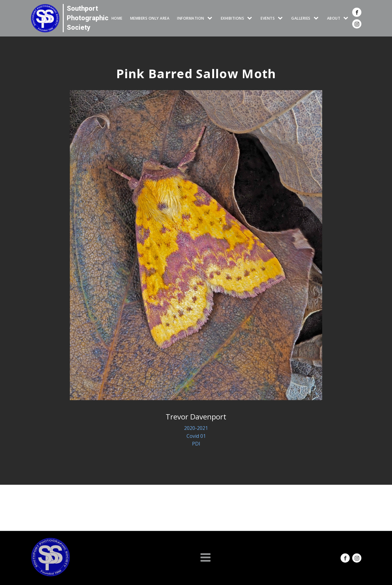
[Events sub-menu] (281, 18)
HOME (117, 18)
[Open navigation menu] (205, 558)
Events (268, 18)
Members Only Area (150, 18)
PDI (196, 444)
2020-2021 (196, 428)
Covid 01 (196, 436)
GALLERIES (301, 18)
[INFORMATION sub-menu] (211, 18)
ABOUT (334, 18)
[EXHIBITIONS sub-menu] (251, 18)
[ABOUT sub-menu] (347, 18)
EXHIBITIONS (233, 18)
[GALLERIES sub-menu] (317, 18)
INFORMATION (191, 18)
